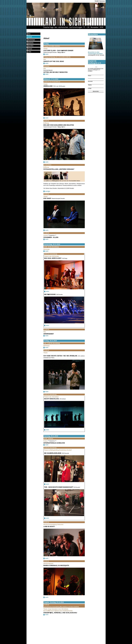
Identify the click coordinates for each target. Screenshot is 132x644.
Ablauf (30, 37)
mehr (47, 54)
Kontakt (97, 1)
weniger (48, 191)
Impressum (102, 1)
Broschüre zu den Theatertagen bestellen (95, 53)
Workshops (31, 40)
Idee (29, 34)
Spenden (31, 46)
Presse (30, 49)
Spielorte (31, 43)
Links (29, 52)
